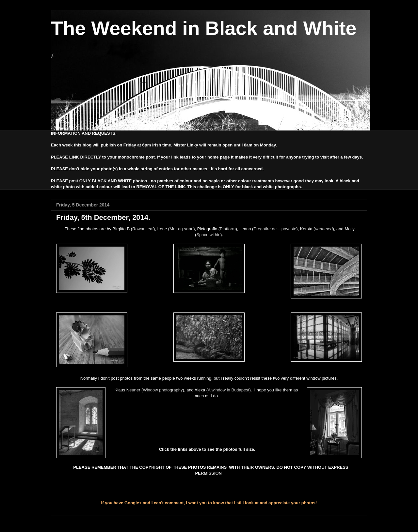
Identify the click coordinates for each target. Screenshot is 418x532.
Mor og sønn (181, 229)
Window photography (163, 390)
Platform (228, 229)
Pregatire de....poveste (275, 229)
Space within (208, 235)
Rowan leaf (143, 229)
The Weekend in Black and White (204, 28)
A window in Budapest (228, 390)
